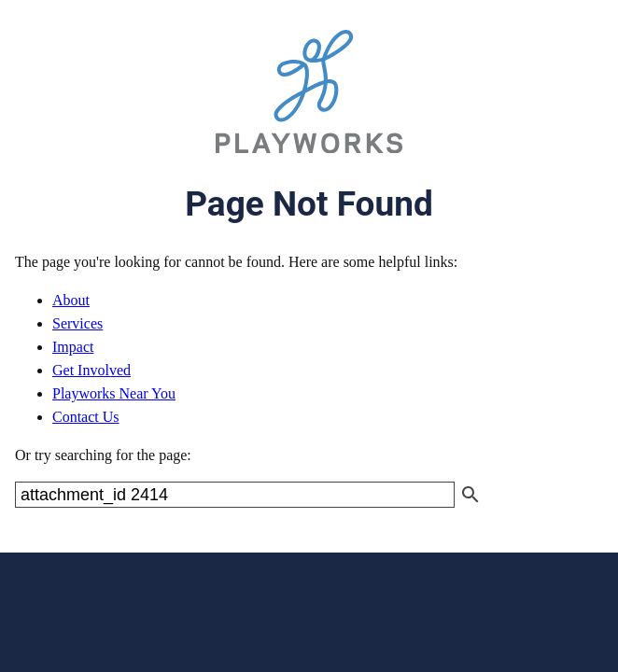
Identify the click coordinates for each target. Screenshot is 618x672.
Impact (73, 347)
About (71, 300)
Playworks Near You (114, 393)
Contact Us (86, 417)
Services (77, 323)
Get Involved (91, 370)
